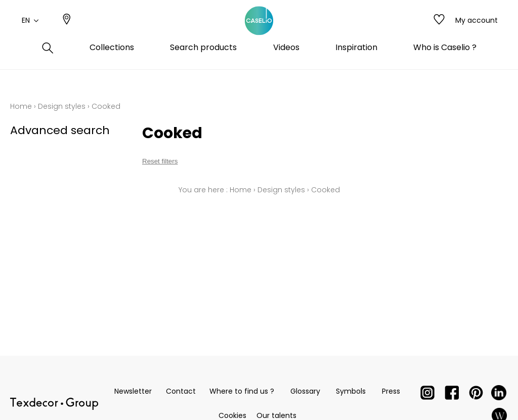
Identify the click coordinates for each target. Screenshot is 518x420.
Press (391, 391)
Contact (181, 391)
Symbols (351, 391)
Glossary (305, 391)
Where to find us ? (242, 391)
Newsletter (133, 391)
